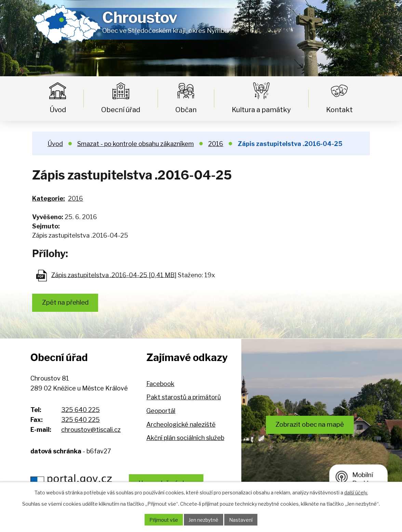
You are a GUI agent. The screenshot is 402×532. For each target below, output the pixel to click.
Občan (186, 110)
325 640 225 (81, 410)
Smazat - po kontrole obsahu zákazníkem (136, 144)
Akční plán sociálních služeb (185, 438)
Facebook (160, 384)
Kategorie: (49, 198)
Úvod (58, 110)
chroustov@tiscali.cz (91, 430)
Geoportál (161, 411)
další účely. (356, 493)
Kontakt (339, 110)
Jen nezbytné (204, 520)
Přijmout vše (164, 520)
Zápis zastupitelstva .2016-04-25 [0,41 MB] (114, 275)
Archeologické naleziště (181, 424)
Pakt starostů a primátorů (184, 397)
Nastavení (241, 520)
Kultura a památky (261, 110)
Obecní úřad (121, 110)
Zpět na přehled (65, 302)
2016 (216, 144)
